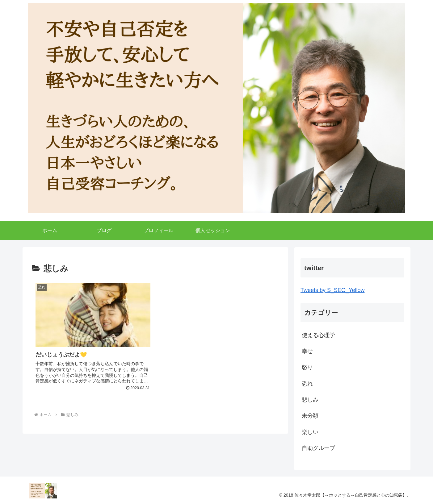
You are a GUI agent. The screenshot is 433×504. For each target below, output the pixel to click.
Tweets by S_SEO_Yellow (332, 290)
